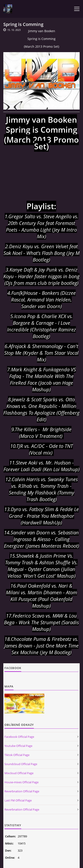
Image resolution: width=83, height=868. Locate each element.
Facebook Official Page (19, 737)
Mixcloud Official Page (19, 773)
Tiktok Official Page (17, 755)
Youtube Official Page (18, 746)
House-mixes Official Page (21, 782)
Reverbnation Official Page (22, 791)
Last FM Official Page (18, 800)
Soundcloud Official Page (21, 764)
